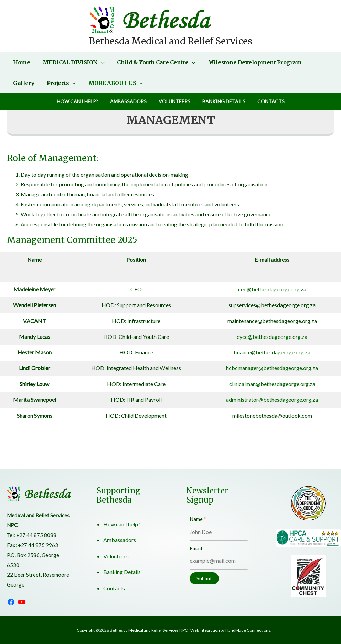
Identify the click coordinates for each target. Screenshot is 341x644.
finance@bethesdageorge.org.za (272, 352)
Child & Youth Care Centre (152, 62)
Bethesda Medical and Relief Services (171, 41)
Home (21, 62)
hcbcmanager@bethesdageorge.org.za (272, 368)
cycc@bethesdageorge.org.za (272, 337)
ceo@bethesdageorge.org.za (272, 289)
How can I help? (82, 101)
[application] (99, 62)
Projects (27, 83)
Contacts (266, 101)
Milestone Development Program (249, 62)
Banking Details (221, 101)
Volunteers (174, 101)
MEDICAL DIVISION (71, 62)
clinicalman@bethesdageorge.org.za (272, 384)
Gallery (318, 62)
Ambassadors (131, 101)
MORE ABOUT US (79, 83)
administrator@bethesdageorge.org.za (272, 400)
